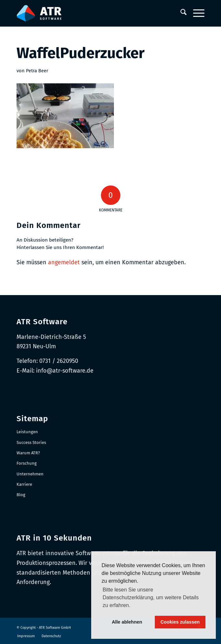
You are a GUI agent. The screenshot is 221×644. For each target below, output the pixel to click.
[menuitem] (180, 13)
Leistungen (27, 432)
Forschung (27, 463)
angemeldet (64, 262)
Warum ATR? (28, 453)
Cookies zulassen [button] (180, 622)
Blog (21, 495)
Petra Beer (37, 71)
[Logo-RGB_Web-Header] (92, 13)
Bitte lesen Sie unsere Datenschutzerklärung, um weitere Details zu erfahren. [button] (151, 597)
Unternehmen (30, 474)
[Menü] (196, 13)
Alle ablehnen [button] (127, 622)
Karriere (24, 484)
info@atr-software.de (65, 371)
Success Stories (31, 442)
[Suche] (180, 13)
